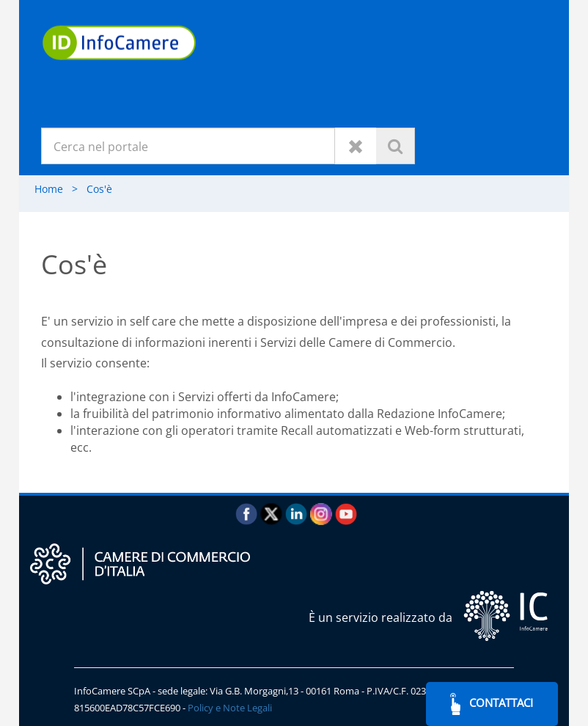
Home (60, 189)
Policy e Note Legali (230, 708)
